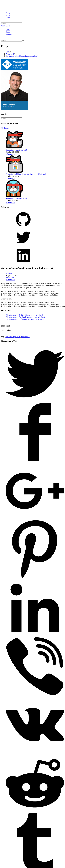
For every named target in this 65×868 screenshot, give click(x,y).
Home (8, 30)
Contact (9, 34)
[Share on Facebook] (35, 463)
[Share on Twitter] (35, 404)
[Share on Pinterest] (35, 580)
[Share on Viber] (35, 697)
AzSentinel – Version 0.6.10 (16, 198)
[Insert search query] (11, 24)
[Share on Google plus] (35, 521)
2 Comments (10, 178)
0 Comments (10, 154)
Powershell (25, 339)
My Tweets (5, 128)
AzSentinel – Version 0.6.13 (16, 150)
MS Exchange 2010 (13, 339)
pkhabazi (9, 273)
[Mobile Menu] (6, 26)
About (8, 32)
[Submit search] (23, 41)
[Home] (8, 52)
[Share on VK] (35, 755)
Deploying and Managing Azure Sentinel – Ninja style (26, 174)
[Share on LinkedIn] (35, 638)
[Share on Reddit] (35, 814)
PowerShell (10, 278)
